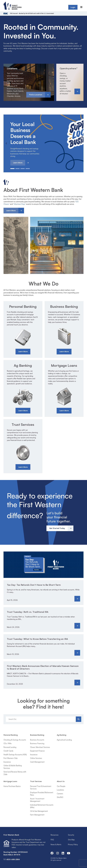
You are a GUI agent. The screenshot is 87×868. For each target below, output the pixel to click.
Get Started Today (57, 528)
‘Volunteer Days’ (19, 204)
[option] (44, 143)
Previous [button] (6, 143)
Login (73, 7)
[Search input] (41, 719)
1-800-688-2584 (13, 859)
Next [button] (81, 143)
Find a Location (36, 95)
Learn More (18, 163)
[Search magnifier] (79, 719)
